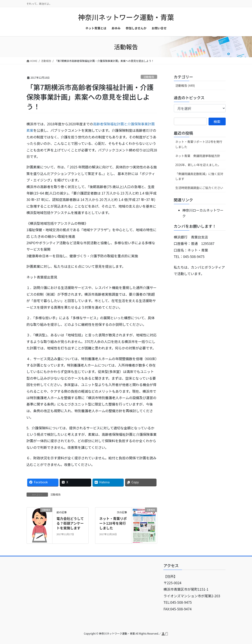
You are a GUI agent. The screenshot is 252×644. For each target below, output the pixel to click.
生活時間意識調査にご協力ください (199, 188)
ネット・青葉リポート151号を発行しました (199, 144)
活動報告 (149, 77)
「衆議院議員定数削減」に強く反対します (199, 176)
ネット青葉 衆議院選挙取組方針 (198, 156)
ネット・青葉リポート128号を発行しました (113, 523)
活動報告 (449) (185, 85)
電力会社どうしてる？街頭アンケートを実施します (70, 523)
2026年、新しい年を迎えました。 (198, 165)
